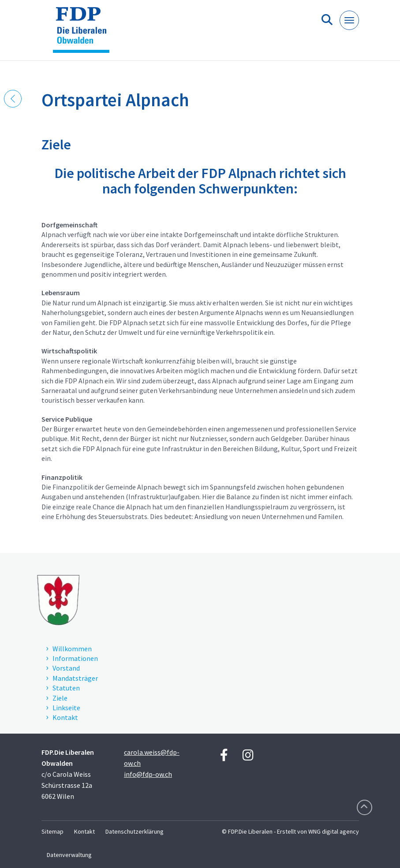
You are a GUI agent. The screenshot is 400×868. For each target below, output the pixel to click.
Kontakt (84, 831)
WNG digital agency (334, 831)
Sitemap (52, 831)
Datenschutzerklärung (135, 831)
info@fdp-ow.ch (148, 774)
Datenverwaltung (69, 855)
